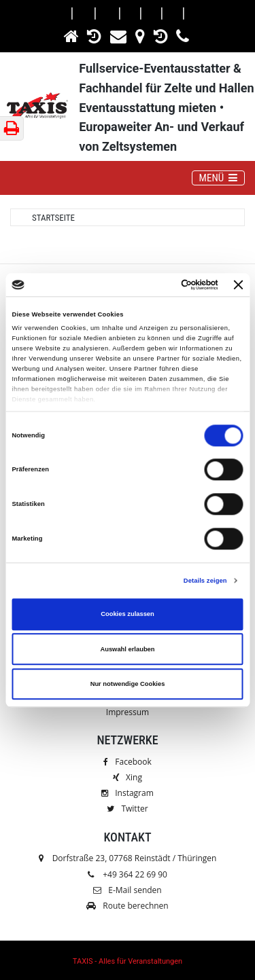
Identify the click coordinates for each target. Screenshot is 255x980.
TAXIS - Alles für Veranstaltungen (128, 961)
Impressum (128, 712)
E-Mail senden (127, 890)
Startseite (53, 218)
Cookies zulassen (128, 615)
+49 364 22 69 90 (135, 874)
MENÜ (222, 177)
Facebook (127, 762)
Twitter (127, 809)
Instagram (128, 793)
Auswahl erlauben (127, 649)
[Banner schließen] (239, 285)
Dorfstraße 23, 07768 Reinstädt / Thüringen (128, 858)
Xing (128, 777)
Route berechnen (127, 906)
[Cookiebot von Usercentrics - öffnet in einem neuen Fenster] (163, 285)
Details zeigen (205, 581)
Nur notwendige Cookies (128, 684)
